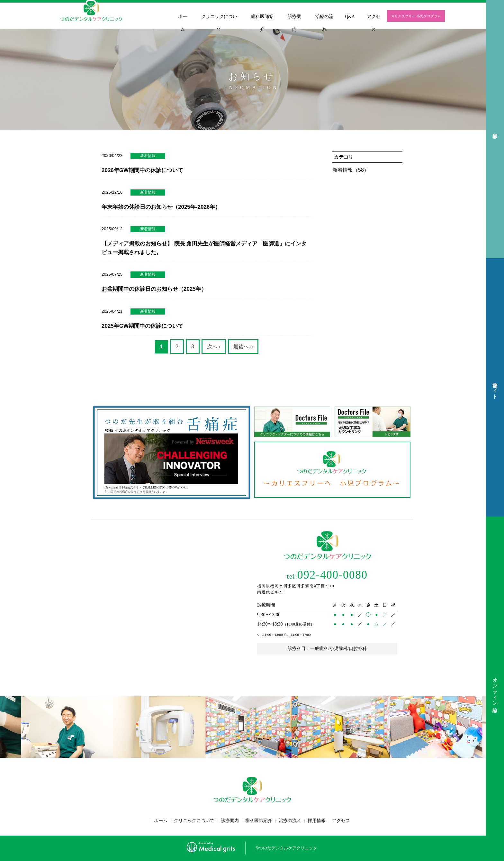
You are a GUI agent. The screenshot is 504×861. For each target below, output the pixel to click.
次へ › (214, 347)
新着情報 (148, 156)
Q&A (350, 17)
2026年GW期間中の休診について (142, 170)
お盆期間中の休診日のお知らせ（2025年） (154, 289)
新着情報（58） (351, 170)
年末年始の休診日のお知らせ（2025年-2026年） (161, 207)
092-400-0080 (327, 575)
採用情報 (317, 821)
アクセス (373, 23)
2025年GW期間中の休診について (142, 326)
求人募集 (495, 129)
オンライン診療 (495, 689)
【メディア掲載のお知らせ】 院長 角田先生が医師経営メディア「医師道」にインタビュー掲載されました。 (204, 248)
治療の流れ (324, 23)
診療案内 (294, 23)
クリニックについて (219, 23)
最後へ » (243, 347)
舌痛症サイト (495, 388)
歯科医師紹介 (262, 23)
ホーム (183, 23)
